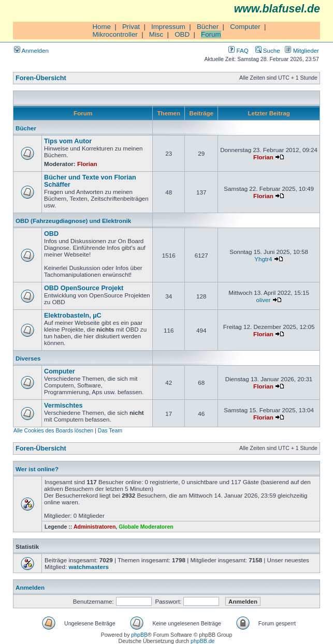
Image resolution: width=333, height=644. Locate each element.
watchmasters (88, 567)
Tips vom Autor (68, 141)
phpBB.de (202, 641)
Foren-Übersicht (41, 78)
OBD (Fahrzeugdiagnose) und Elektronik (73, 221)
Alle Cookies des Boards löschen (53, 430)
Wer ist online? (37, 469)
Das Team (110, 430)
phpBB (139, 635)
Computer (245, 27)
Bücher (208, 27)
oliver (264, 300)
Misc (156, 34)
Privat (131, 27)
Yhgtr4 (263, 259)
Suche (268, 50)
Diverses (28, 358)
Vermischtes (63, 406)
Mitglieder (302, 50)
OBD (182, 34)
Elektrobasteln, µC (73, 316)
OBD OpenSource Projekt (84, 288)
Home (102, 27)
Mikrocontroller (115, 34)
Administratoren (95, 527)
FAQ (238, 50)
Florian (87, 164)
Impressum (168, 27)
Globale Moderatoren (146, 527)
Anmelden (31, 50)
